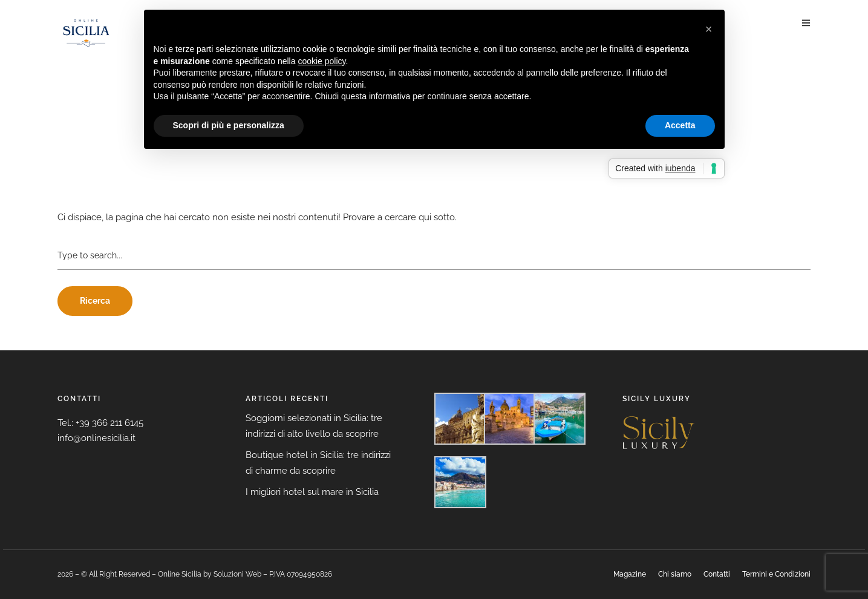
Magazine (630, 574)
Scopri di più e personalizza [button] (229, 125)
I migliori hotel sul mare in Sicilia (312, 492)
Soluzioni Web (237, 574)
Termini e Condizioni (776, 574)
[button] (709, 29)
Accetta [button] (680, 125)
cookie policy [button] (321, 61)
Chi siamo (675, 574)
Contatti (717, 574)
